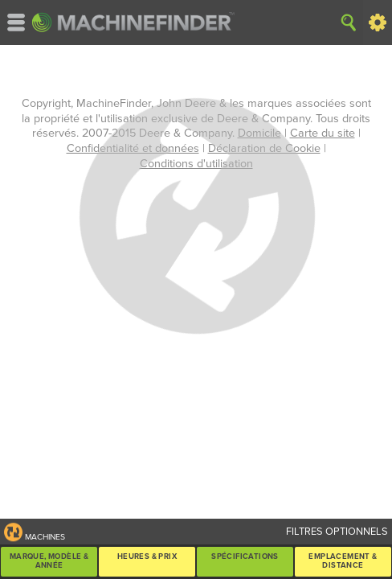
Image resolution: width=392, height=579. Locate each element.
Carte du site (323, 133)
